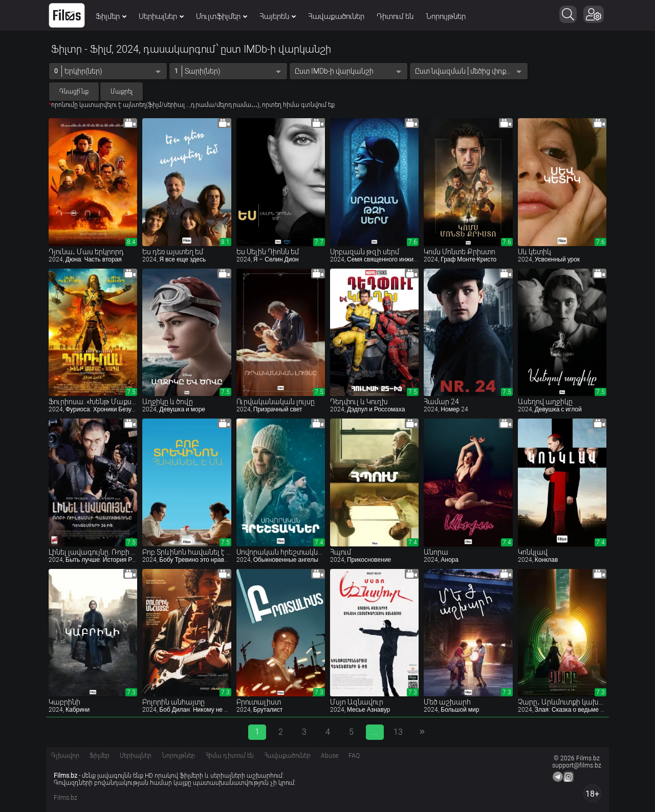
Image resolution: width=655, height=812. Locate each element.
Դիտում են (395, 16)
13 (398, 732)
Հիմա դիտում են (230, 756)
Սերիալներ (161, 16)
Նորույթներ (446, 16)
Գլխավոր (65, 756)
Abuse (330, 756)
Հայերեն (278, 16)
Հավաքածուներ (336, 16)
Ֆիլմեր (111, 16)
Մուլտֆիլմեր (222, 16)
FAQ (354, 756)
